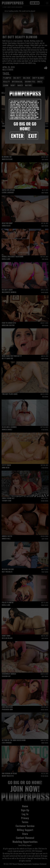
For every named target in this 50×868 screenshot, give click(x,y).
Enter (17, 136)
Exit (33, 136)
